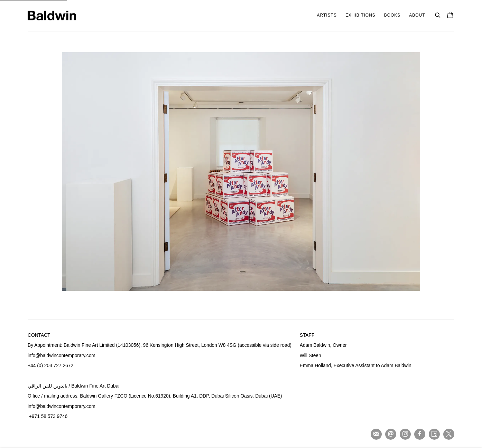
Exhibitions (360, 15)
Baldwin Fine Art (52, 16)
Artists (327, 15)
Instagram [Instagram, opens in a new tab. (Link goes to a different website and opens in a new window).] (405, 434)
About (417, 15)
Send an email (391, 434)
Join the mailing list (376, 434)
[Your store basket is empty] (450, 16)
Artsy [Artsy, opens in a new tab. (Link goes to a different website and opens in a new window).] (434, 434)
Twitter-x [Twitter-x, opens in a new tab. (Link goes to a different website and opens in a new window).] (449, 434)
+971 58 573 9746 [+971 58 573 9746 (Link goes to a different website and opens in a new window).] (48, 416)
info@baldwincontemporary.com (62, 406)
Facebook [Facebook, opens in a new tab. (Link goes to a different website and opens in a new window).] (420, 434)
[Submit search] (438, 14)
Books (392, 15)
